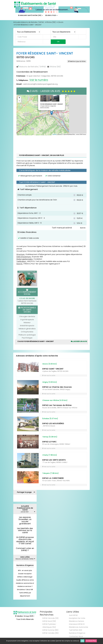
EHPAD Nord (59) (49, 621)
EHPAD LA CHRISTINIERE (53, 478)
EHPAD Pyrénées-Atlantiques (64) (49, 626)
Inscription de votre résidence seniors (77, 620)
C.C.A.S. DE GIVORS (27, 298)
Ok (82, 641)
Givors (61, 22)
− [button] (19, 101)
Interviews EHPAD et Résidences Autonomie (79, 626)
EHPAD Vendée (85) (50, 633)
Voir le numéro (39, 80)
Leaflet (54, 134)
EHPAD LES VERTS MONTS (54, 460)
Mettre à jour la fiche (77, 61)
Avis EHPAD (73, 615)
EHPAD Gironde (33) (50, 618)
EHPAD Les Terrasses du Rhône (57, 405)
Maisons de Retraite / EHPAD (33, 67)
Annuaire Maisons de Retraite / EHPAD (29, 22)
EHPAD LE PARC (49, 442)
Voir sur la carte (49, 375)
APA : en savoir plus (25, 570)
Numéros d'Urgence (25, 565)
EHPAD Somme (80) (50, 630)
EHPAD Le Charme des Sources (57, 387)
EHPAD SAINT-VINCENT (53, 369)
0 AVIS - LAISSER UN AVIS (52, 91)
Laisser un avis (79, 341)
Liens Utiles (51, 15)
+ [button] (19, 98)
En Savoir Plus (91, 641)
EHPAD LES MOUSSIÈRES (53, 423)
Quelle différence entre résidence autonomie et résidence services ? (25, 583)
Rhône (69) (51, 22)
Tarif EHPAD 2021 (75, 630)
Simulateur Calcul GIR (25, 590)
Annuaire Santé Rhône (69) (31, 15)
